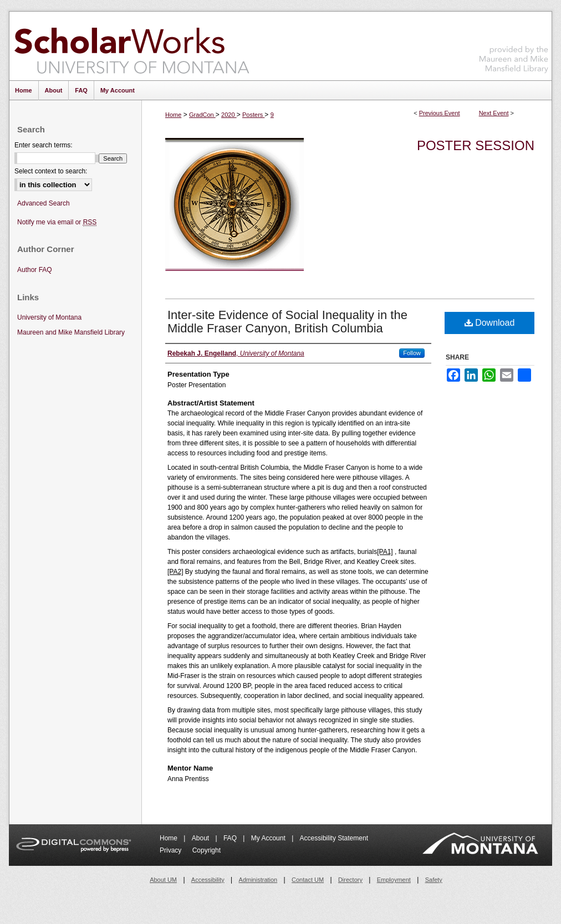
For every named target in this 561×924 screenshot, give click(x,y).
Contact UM (308, 880)
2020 (229, 115)
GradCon (202, 115)
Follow (412, 353)
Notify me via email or (57, 222)
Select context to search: (51, 171)
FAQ (231, 838)
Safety (434, 880)
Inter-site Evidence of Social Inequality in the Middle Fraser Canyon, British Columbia (287, 322)
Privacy (172, 850)
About (202, 838)
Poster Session (476, 145)
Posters (253, 115)
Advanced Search (44, 203)
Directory (350, 880)
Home (173, 115)
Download (490, 323)
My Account (269, 838)
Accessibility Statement (334, 838)
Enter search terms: (44, 145)
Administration (258, 880)
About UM (163, 880)
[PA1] (385, 552)
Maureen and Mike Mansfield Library (514, 44)
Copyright (206, 850)
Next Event (494, 113)
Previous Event (440, 113)
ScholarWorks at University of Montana (132, 46)
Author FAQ (35, 270)
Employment (394, 880)
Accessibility (208, 880)
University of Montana (49, 317)
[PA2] (175, 572)
